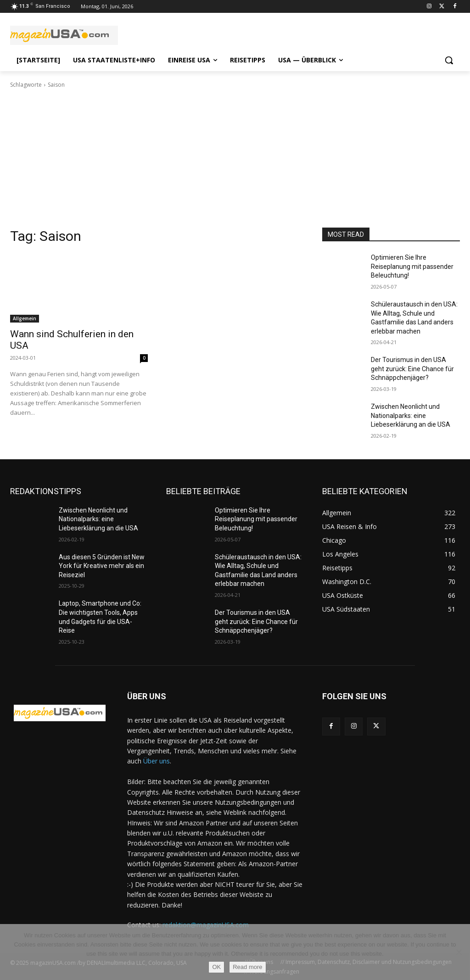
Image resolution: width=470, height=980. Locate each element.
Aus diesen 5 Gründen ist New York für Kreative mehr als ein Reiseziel (102, 566)
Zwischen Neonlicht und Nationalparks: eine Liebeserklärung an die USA (411, 415)
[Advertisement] (235, 158)
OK (216, 967)
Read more (247, 967)
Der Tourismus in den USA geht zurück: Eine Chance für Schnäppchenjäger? (412, 369)
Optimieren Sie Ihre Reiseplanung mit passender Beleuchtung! (412, 266)
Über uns (157, 761)
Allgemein (25, 318)
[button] (449, 60)
